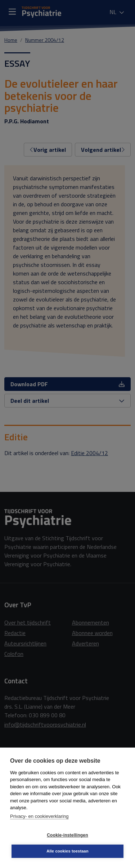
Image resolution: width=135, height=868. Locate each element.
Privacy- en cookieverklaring (39, 816)
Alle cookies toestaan (67, 851)
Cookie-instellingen (67, 835)
